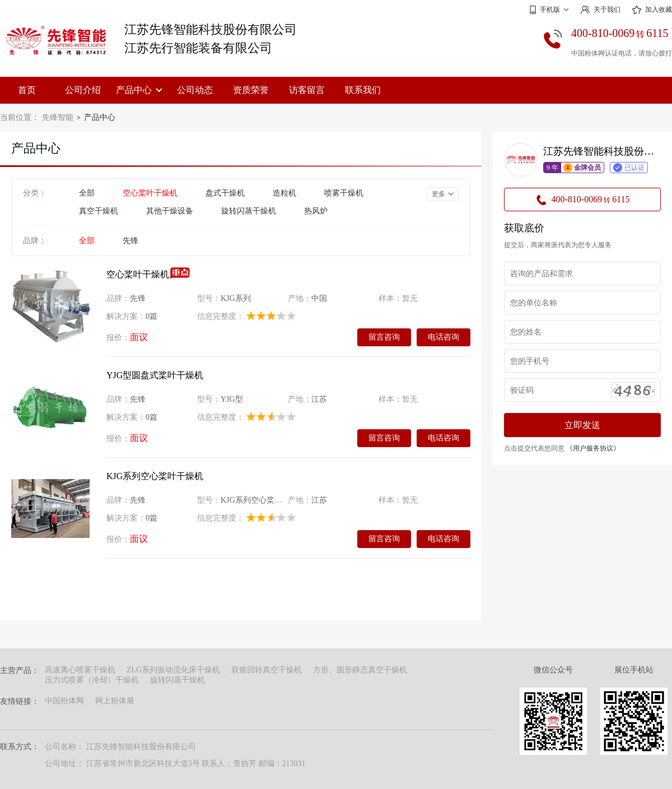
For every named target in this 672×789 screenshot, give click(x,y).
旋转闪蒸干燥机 (249, 211)
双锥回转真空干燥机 (267, 670)
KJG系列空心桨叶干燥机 (155, 476)
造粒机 (284, 193)
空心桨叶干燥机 (150, 193)
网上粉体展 (115, 701)
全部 (87, 193)
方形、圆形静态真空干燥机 (360, 670)
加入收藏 (652, 10)
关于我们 (600, 10)
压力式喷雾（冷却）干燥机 (92, 680)
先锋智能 (58, 117)
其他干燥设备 (170, 211)
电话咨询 (444, 337)
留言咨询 (384, 337)
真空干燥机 (99, 211)
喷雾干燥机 (344, 193)
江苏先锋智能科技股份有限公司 (211, 29)
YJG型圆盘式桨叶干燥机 (155, 375)
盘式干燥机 (225, 193)
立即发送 (582, 425)
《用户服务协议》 (593, 448)
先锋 (130, 241)
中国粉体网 (64, 701)
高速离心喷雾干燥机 (80, 670)
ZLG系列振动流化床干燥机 (173, 670)
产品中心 (139, 90)
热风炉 (316, 211)
